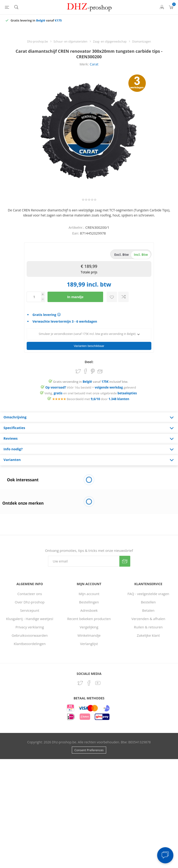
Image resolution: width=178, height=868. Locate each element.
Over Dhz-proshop (30, 601)
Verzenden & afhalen (148, 617)
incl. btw (141, 255)
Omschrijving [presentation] (15, 416)
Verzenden (125, 560)
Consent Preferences (89, 749)
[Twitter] (80, 682)
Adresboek (89, 609)
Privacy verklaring (30, 626)
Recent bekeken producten (89, 617)
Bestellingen (89, 601)
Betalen (148, 609)
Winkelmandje (89, 634)
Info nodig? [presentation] (13, 448)
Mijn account (89, 592)
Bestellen (148, 601)
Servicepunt (30, 609)
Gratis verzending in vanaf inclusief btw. (91, 380)
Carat (94, 64)
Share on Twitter (78, 370)
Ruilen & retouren (148, 626)
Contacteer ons (30, 592)
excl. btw (122, 255)
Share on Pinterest (93, 370)
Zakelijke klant (148, 634)
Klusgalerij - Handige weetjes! (30, 617)
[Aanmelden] (84, 560)
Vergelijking (89, 626)
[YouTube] (98, 682)
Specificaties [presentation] (14, 426)
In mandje (75, 297)
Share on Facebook (86, 370)
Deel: (89, 360)
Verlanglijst (89, 642)
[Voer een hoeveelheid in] (34, 297)
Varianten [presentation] (12, 458)
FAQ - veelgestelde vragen (148, 592)
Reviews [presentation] (11, 437)
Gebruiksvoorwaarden (30, 634)
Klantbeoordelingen (30, 642)
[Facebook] (89, 682)
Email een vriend (100, 370)
